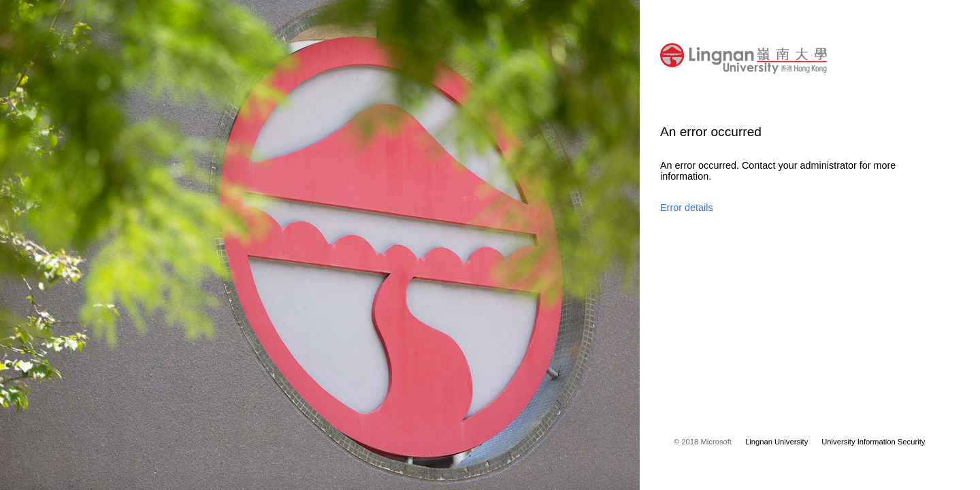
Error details (687, 208)
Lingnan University (777, 442)
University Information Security (873, 442)
